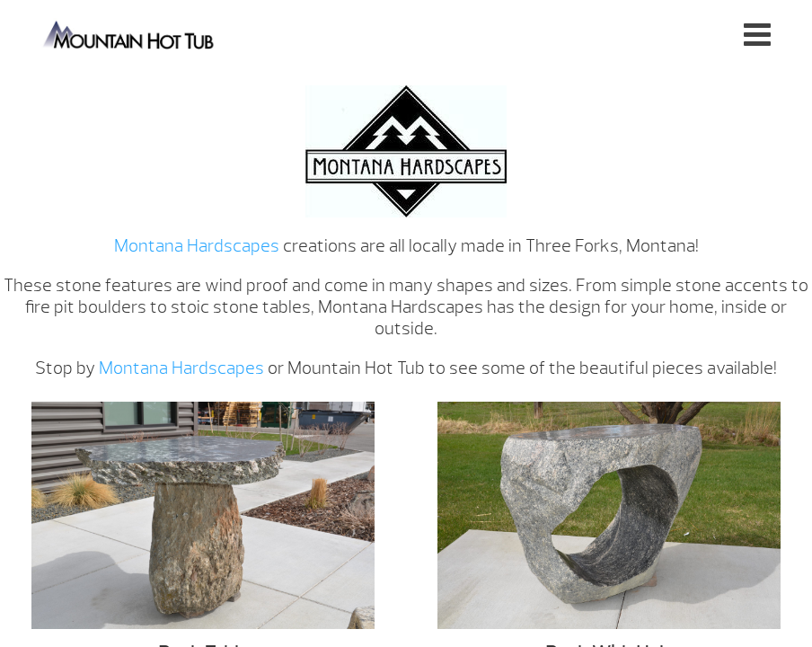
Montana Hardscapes (197, 246)
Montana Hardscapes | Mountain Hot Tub (130, 34)
